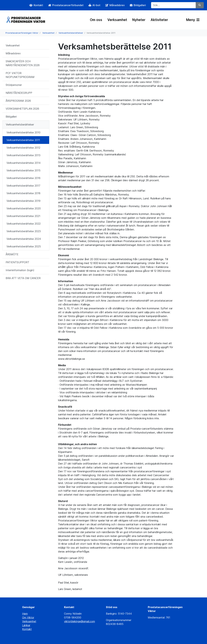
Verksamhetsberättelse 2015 (23, 170)
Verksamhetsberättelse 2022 (24, 224)
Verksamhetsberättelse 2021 (23, 216)
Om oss (96, 20)
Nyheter (139, 20)
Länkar (26, 625)
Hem (25, 614)
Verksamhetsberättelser (71, 33)
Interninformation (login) (20, 270)
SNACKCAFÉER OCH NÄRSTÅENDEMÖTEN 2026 (23, 63)
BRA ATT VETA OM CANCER (23, 278)
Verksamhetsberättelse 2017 (23, 186)
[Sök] (200, 5)
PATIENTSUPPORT (17, 262)
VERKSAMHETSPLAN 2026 (22, 109)
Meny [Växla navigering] (193, 20)
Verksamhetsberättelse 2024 (24, 239)
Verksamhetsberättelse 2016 (23, 178)
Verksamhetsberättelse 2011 (23, 140)
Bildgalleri (11, 117)
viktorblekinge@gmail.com (79, 621)
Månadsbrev (13, 53)
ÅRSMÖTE (12, 254)
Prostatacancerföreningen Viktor (22, 33)
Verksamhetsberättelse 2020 (24, 208)
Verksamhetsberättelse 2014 (24, 163)
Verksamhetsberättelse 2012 (23, 148)
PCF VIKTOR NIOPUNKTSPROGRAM (20, 75)
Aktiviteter (159, 20)
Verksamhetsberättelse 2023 (24, 231)
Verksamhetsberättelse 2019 (23, 201)
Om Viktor (28, 617)
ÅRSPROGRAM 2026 (18, 101)
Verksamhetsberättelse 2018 (23, 193)
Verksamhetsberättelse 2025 (24, 246)
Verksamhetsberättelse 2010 (23, 132)
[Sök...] (173, 5)
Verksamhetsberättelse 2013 (23, 155)
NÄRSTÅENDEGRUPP (19, 93)
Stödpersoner (14, 85)
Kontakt (27, 629)
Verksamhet (117, 20)
